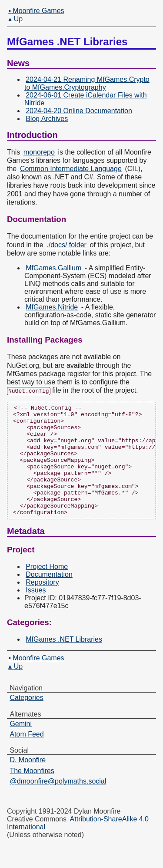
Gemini (21, 745)
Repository (42, 604)
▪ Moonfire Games (36, 11)
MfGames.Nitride (52, 307)
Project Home (47, 588)
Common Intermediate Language (71, 169)
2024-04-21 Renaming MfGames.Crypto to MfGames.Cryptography (87, 83)
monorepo (39, 152)
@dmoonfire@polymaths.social (58, 803)
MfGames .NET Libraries (64, 661)
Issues (36, 612)
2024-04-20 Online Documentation (79, 111)
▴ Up (15, 19)
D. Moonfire (28, 782)
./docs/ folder (67, 245)
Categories (26, 720)
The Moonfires (32, 792)
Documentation (49, 596)
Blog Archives (47, 119)
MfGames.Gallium (53, 268)
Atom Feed (27, 756)
